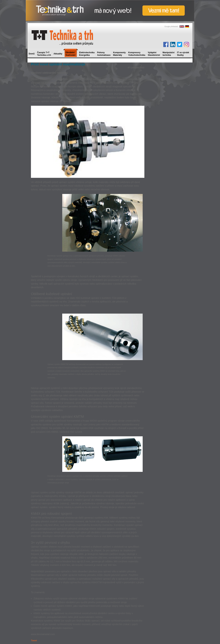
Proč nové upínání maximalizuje (58, 64)
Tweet (34, 640)
